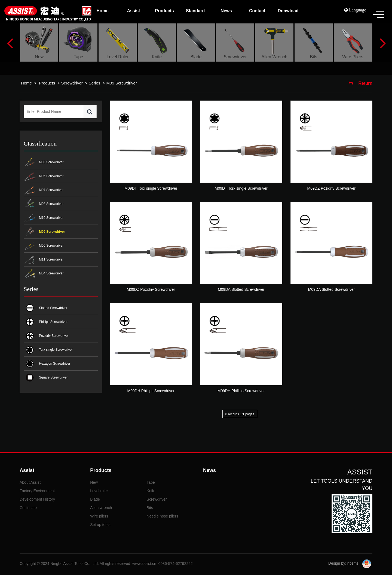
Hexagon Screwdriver (47, 364)
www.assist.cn (144, 564)
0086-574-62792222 (176, 564)
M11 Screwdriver (44, 260)
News (209, 470)
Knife (151, 491)
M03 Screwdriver (44, 163)
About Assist (30, 482)
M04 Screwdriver (44, 274)
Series (95, 83)
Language (357, 10)
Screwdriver (72, 83)
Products (48, 83)
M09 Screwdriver (122, 83)
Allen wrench (101, 508)
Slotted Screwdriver (45, 308)
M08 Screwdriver (44, 204)
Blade (95, 499)
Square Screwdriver (46, 378)
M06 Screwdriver (44, 176)
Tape (151, 482)
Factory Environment (37, 491)
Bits (150, 508)
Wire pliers (99, 516)
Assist (27, 470)
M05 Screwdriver (44, 246)
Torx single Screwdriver (48, 350)
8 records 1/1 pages (240, 414)
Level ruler (99, 491)
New (94, 482)
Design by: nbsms (344, 563)
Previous (10, 43)
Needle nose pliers (163, 516)
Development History (37, 499)
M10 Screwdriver (44, 218)
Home (26, 83)
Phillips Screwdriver (46, 322)
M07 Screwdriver (44, 190)
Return (361, 83)
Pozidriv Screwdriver (46, 336)
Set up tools (100, 525)
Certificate (28, 508)
